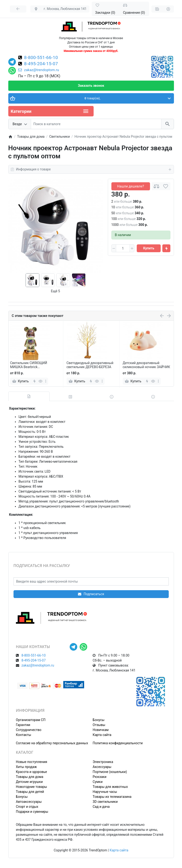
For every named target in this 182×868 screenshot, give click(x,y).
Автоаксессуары (29, 802)
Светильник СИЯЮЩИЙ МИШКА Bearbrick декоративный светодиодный (33, 365)
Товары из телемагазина (112, 797)
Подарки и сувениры (32, 812)
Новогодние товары (31, 787)
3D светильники (105, 802)
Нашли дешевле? (130, 186)
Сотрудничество (29, 730)
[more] (46, 381)
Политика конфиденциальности (118, 743)
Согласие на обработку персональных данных (52, 743)
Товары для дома (30, 777)
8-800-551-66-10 (41, 58)
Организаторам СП (31, 720)
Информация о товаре (91, 169)
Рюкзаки (100, 777)
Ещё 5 (55, 291)
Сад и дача (101, 807)
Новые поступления (32, 762)
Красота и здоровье (31, 772)
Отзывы (99, 725)
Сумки (98, 782)
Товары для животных (110, 787)
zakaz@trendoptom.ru (39, 70)
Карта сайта (102, 735)
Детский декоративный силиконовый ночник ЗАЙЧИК (146, 365)
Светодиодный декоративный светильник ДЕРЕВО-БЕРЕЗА (90, 365)
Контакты (23, 735)
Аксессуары (102, 767)
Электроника (103, 762)
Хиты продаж (26, 767)
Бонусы (99, 720)
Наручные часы (105, 792)
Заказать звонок (91, 86)
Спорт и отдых (27, 807)
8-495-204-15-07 (41, 64)
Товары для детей (30, 792)
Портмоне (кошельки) (110, 772)
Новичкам (101, 730)
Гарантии (23, 725)
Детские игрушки (29, 782)
